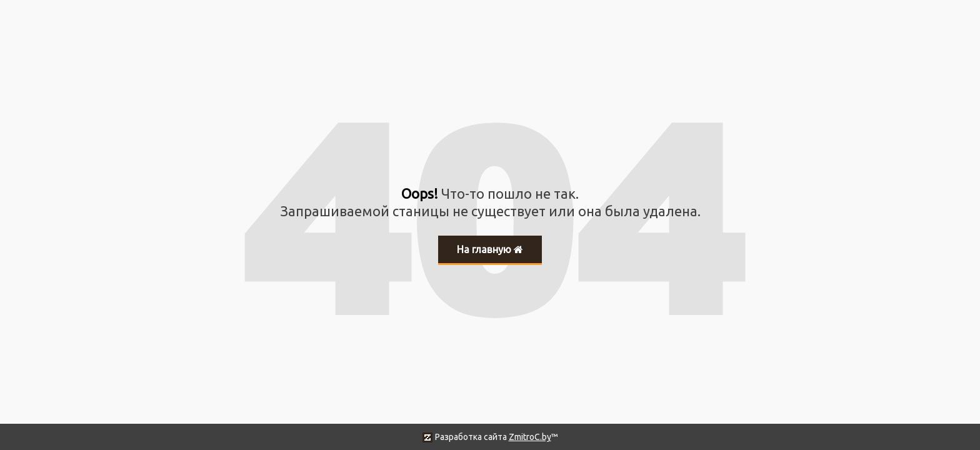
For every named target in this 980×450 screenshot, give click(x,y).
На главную (490, 249)
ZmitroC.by (530, 437)
